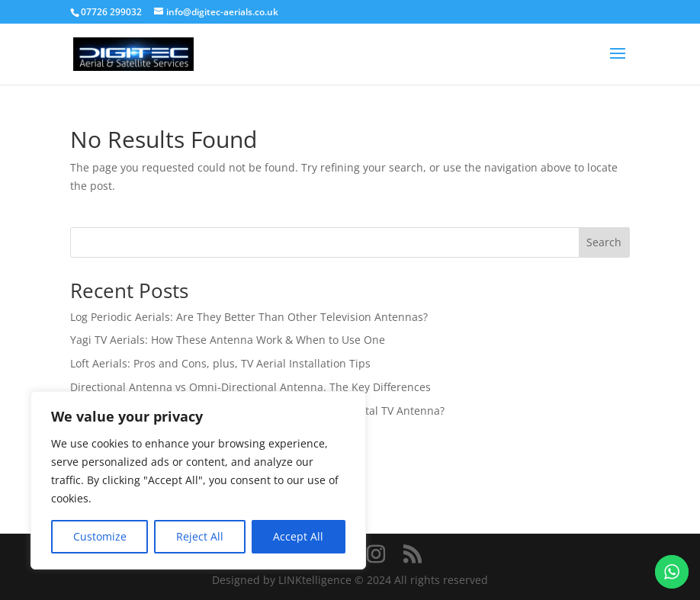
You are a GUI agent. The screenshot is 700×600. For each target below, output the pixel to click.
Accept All (298, 536)
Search (604, 242)
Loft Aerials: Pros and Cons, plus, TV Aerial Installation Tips (220, 363)
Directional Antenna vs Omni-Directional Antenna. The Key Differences (250, 387)
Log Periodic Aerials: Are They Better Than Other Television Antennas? (249, 317)
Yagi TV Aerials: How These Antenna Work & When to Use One (228, 340)
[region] (198, 480)
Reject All (200, 536)
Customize (100, 536)
